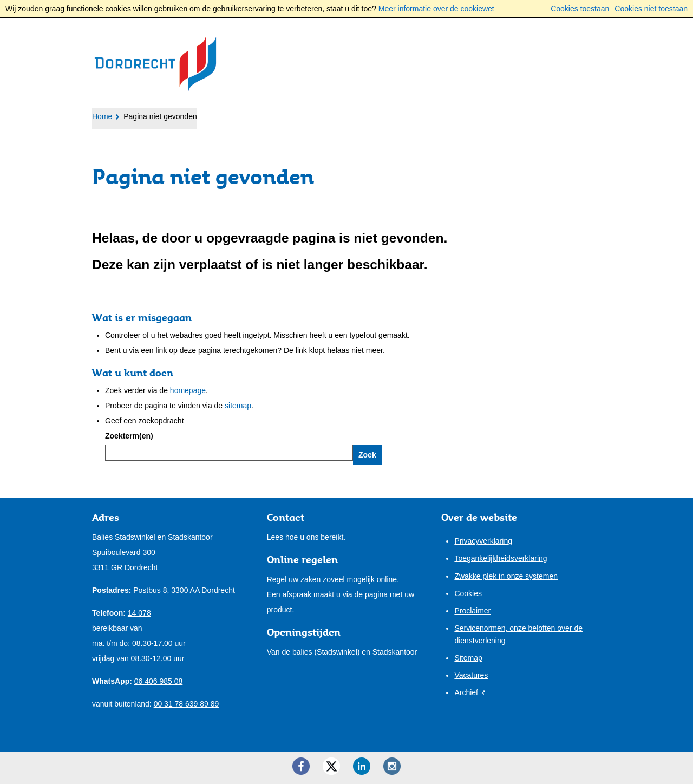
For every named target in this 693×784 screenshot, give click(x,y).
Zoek (367, 455)
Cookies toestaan (580, 9)
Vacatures (471, 675)
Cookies (468, 593)
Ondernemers (205, 114)
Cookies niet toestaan (651, 9)
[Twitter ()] (331, 766)
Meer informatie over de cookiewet (436, 9)
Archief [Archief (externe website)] (466, 692)
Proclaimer (472, 611)
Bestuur (281, 114)
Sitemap (468, 658)
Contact (413, 114)
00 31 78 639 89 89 (187, 704)
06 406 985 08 (159, 681)
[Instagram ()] (392, 766)
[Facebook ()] (301, 766)
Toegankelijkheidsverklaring (501, 558)
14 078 (139, 613)
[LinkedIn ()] (362, 766)
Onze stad (347, 114)
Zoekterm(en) (129, 436)
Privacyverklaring (483, 541)
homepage (188, 390)
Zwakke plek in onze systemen (506, 576)
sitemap (238, 406)
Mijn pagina (566, 113)
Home (102, 116)
